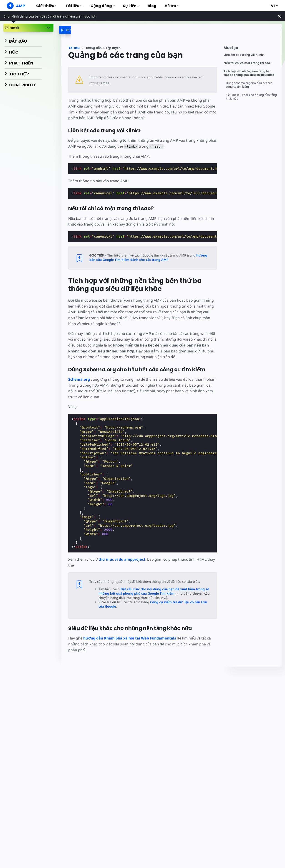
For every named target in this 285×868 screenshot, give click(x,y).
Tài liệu (74, 6)
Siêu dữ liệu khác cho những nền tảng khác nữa (249, 97)
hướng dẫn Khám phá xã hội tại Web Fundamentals (130, 638)
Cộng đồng (103, 6)
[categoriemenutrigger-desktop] (78, 30)
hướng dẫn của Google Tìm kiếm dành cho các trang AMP (147, 257)
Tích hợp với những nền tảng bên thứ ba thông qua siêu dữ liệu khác (249, 73)
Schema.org (79, 379)
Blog (152, 6)
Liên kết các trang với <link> (244, 55)
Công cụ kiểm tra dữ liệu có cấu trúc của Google (152, 604)
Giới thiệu (47, 6)
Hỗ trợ (172, 6)
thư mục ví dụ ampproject (122, 559)
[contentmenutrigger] (250, 49)
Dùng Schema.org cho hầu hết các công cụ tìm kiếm (250, 85)
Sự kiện (131, 6)
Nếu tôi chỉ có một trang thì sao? (247, 63)
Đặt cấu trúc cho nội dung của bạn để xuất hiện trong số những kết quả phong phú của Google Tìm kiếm (154, 591)
